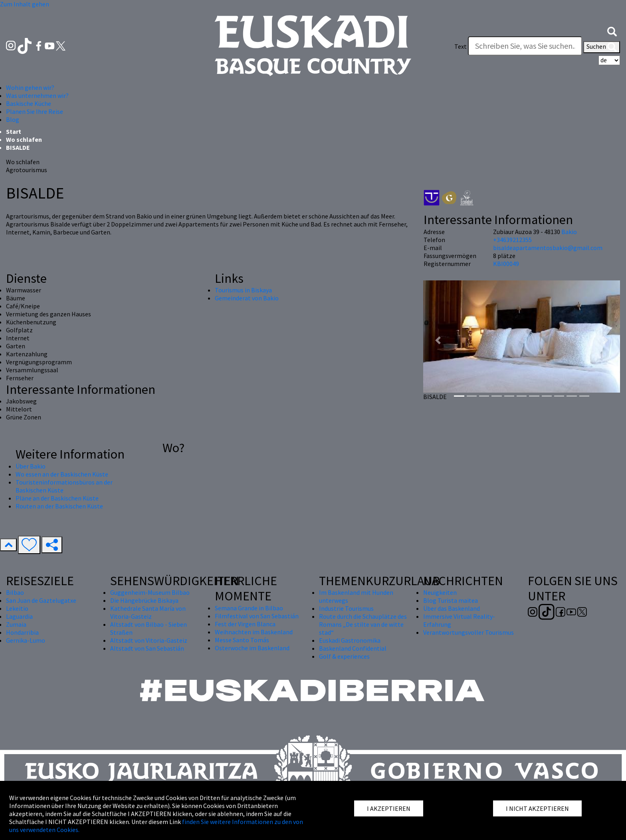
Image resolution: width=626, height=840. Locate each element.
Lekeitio (17, 608)
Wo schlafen (24, 139)
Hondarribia (22, 632)
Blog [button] (13, 119)
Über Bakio (31, 466)
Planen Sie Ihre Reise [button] (35, 111)
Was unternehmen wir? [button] (37, 95)
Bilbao (15, 592)
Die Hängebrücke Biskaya (144, 600)
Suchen (602, 47)
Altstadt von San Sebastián (147, 648)
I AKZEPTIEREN (389, 808)
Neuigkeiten (440, 592)
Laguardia (19, 616)
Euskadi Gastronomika (350, 640)
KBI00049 (506, 264)
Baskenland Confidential (353, 648)
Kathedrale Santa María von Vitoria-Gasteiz (148, 612)
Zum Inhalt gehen (25, 4)
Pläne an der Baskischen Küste (57, 498)
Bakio (569, 232)
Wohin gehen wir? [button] (30, 87)
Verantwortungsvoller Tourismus (469, 632)
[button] (612, 31)
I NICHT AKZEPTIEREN (537, 808)
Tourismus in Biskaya (243, 290)
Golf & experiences (344, 656)
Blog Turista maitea (451, 600)
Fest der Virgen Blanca (245, 624)
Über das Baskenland (452, 608)
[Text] (525, 46)
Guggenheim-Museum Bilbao (150, 592)
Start (14, 131)
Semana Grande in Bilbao (249, 608)
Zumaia (16, 624)
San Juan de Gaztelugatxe (41, 600)
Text (461, 46)
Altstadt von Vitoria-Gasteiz (149, 640)
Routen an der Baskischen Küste (59, 506)
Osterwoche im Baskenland (252, 648)
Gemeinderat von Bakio (247, 298)
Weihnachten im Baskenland (254, 632)
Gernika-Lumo (26, 640)
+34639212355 (512, 240)
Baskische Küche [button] (29, 103)
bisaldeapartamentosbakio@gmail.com (548, 248)
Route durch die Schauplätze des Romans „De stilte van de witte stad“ (363, 624)
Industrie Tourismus (346, 608)
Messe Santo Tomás (242, 640)
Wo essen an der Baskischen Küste (62, 474)
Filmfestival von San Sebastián (257, 616)
